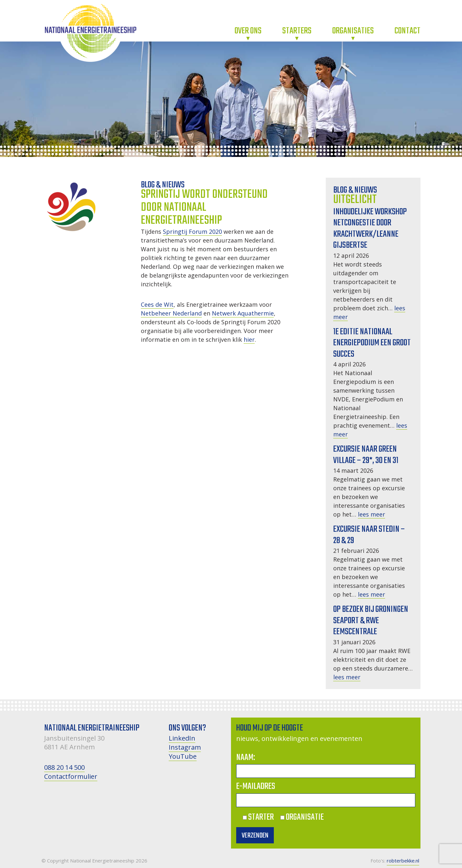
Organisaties (353, 31)
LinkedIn (182, 738)
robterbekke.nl (403, 861)
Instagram (185, 747)
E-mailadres (256, 786)
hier (249, 339)
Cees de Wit (157, 304)
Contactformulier (71, 776)
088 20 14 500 (64, 767)
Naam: (246, 758)
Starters (297, 31)
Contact (407, 31)
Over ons (248, 31)
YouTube (183, 756)
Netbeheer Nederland (171, 313)
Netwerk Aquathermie (243, 313)
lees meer (371, 514)
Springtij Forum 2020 (192, 232)
